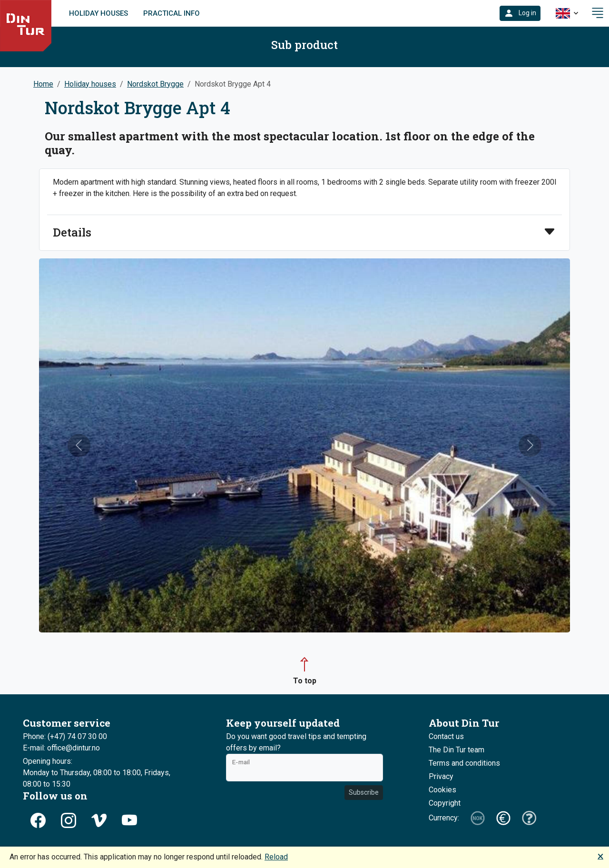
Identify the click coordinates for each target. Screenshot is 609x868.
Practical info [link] (172, 13)
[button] (520, 13)
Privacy (441, 776)
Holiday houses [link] (98, 13)
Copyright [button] (445, 803)
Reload (276, 857)
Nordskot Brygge (155, 84)
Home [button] (43, 84)
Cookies (442, 790)
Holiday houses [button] (90, 84)
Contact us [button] (446, 736)
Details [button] (72, 232)
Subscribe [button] (364, 792)
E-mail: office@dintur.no (61, 748)
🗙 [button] (600, 856)
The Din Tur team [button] (457, 750)
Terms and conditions (464, 763)
